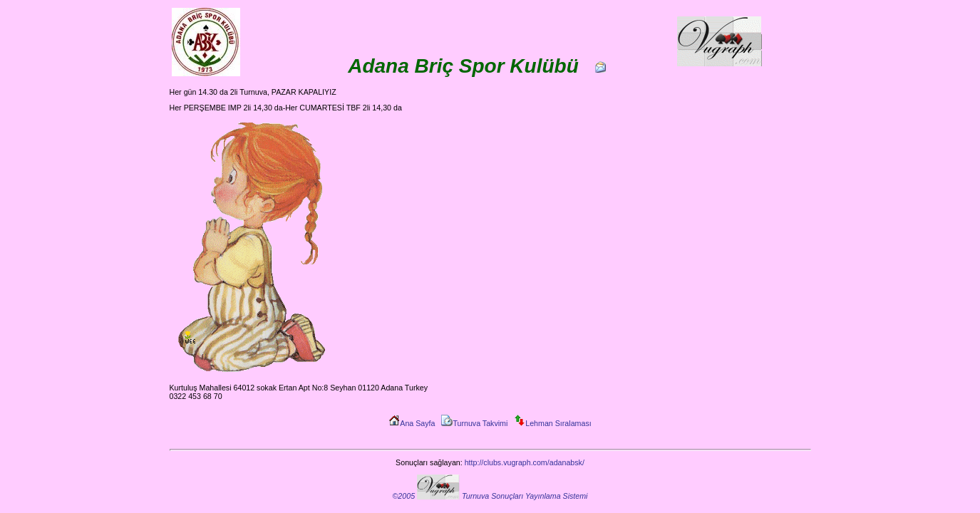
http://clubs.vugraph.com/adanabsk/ (525, 462)
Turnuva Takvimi (474, 423)
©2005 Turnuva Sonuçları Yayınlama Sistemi (490, 496)
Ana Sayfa (412, 423)
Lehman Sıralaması (552, 423)
